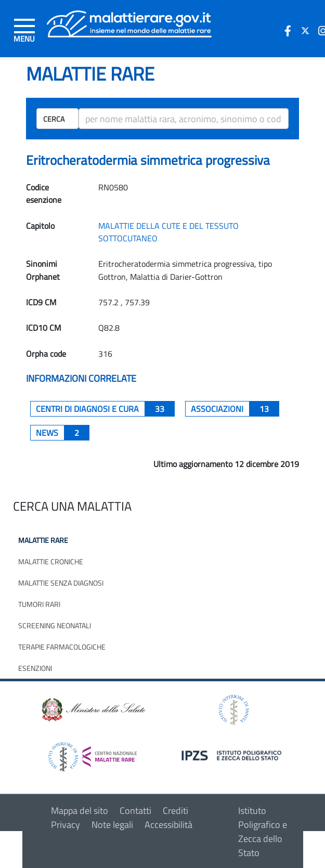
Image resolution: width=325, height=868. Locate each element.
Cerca (54, 119)
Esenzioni (35, 668)
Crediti (175, 811)
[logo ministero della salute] (93, 709)
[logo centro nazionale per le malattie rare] (93, 754)
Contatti (135, 811)
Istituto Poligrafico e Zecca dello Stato (263, 832)
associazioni (235, 409)
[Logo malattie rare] (129, 23)
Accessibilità (168, 825)
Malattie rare (43, 540)
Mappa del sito (80, 811)
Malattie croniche (51, 561)
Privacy (66, 825)
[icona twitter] (305, 31)
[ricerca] (184, 119)
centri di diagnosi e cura (105, 409)
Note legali (112, 825)
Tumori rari (39, 604)
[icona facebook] (288, 31)
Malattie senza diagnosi (61, 583)
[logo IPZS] (233, 754)
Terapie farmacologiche (62, 647)
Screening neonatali (55, 625)
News (63, 433)
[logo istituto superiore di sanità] (233, 709)
